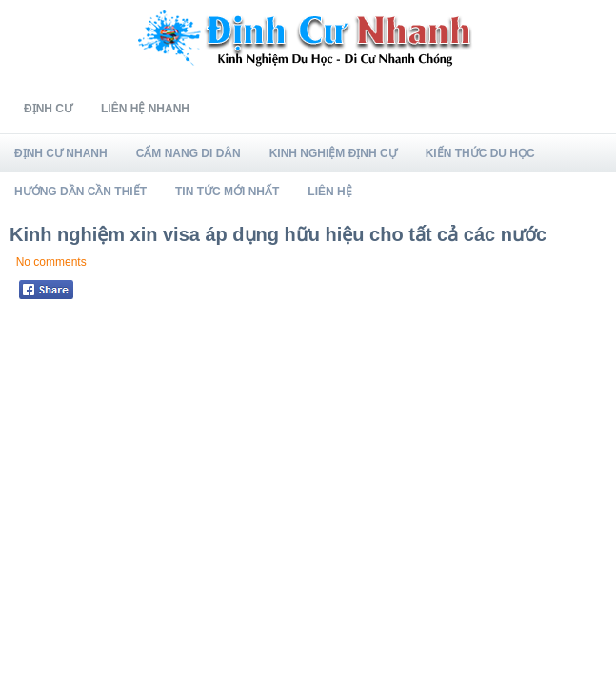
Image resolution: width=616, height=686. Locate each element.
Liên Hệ (329, 192)
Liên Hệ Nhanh (145, 109)
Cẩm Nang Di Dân (189, 153)
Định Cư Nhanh (61, 153)
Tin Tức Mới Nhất (227, 192)
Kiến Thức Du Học (480, 153)
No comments (51, 262)
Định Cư (48, 109)
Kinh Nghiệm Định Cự (333, 153)
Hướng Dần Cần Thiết (80, 192)
